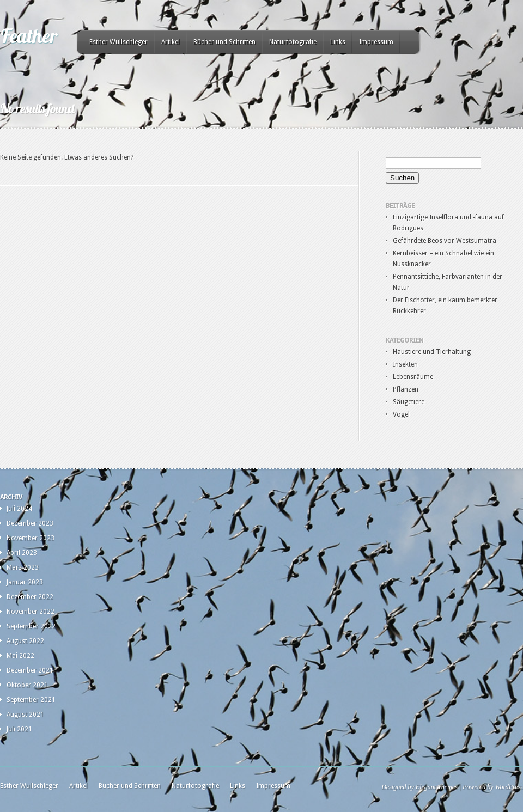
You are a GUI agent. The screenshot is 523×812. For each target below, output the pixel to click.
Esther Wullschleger (118, 42)
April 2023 (22, 553)
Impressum (376, 42)
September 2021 (31, 700)
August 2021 (25, 715)
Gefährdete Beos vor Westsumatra (445, 241)
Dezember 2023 (30, 523)
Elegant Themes (437, 787)
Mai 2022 (20, 656)
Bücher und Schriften (224, 42)
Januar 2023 (25, 582)
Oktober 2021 (27, 685)
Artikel (171, 42)
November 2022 (31, 612)
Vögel (401, 414)
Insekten (405, 364)
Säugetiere (409, 402)
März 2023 (23, 567)
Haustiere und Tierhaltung (432, 352)
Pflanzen (406, 389)
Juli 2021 (19, 729)
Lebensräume (413, 377)
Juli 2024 (19, 509)
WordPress (509, 787)
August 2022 (25, 641)
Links (338, 42)
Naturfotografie (293, 42)
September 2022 (31, 626)
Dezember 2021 (30, 670)
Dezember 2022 (30, 597)
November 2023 (31, 538)
